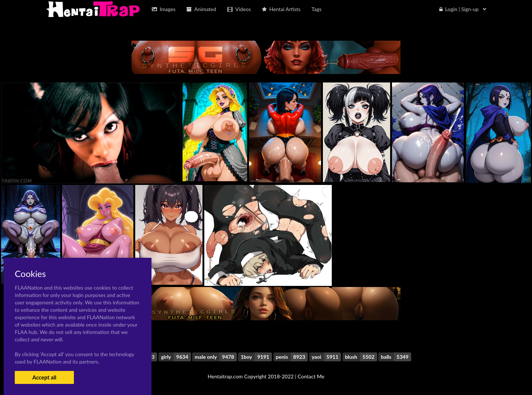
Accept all (44, 377)
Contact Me (311, 376)
